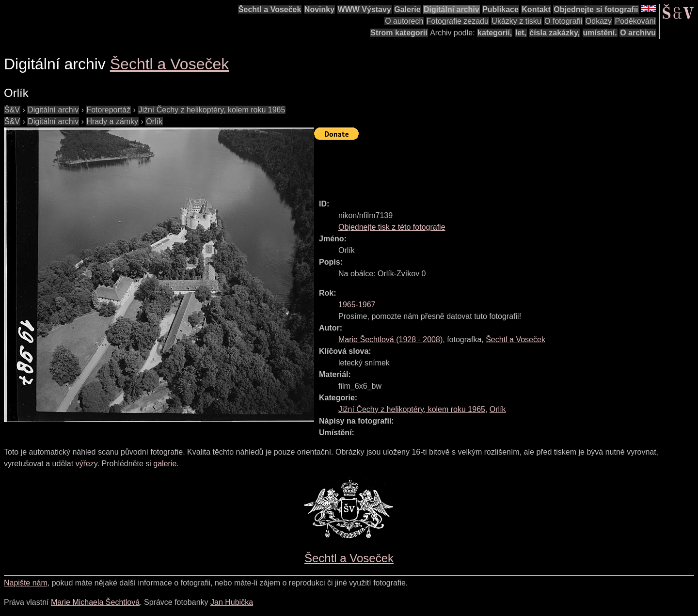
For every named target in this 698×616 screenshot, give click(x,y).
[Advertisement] (491, 165)
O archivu (638, 33)
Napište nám (26, 583)
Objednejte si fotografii (596, 9)
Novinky (319, 9)
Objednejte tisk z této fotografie (392, 227)
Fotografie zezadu (458, 21)
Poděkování (635, 21)
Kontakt (536, 9)
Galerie (407, 9)
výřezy (87, 464)
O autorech (404, 21)
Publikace (500, 9)
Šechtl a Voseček (270, 9)
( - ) (390, 340)
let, (521, 33)
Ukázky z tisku (516, 21)
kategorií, (495, 33)
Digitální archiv (452, 9)
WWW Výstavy (365, 9)
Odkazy (599, 21)
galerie (165, 464)
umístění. (600, 33)
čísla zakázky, (555, 33)
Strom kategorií (399, 33)
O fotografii (563, 21)
